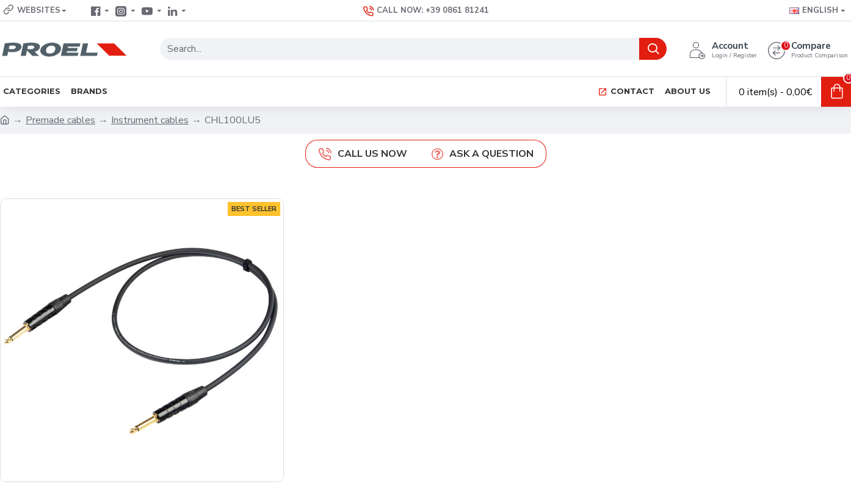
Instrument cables (150, 120)
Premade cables (60, 120)
